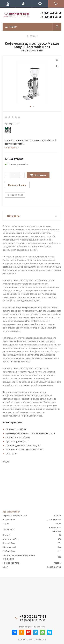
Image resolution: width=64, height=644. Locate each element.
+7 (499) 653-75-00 (51, 17)
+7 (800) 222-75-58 (51, 13)
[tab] (12, 148)
